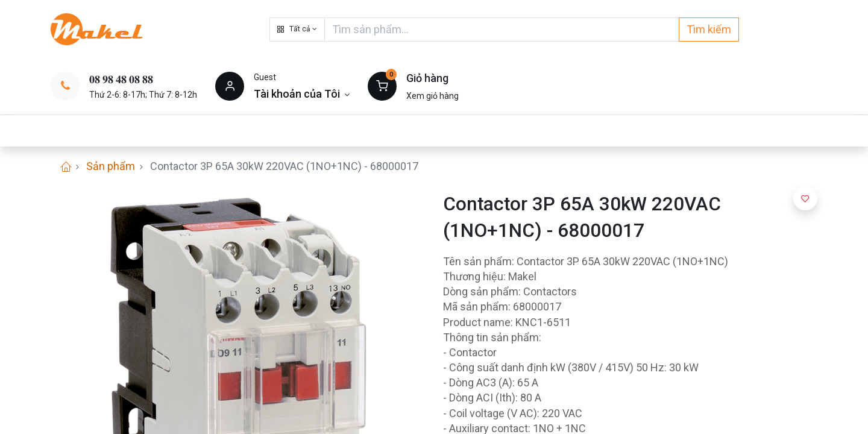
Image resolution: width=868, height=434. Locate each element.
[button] (297, 30)
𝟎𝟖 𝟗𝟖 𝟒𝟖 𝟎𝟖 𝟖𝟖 (121, 79)
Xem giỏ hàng (432, 96)
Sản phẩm (111, 166)
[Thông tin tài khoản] (302, 94)
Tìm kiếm (709, 29)
